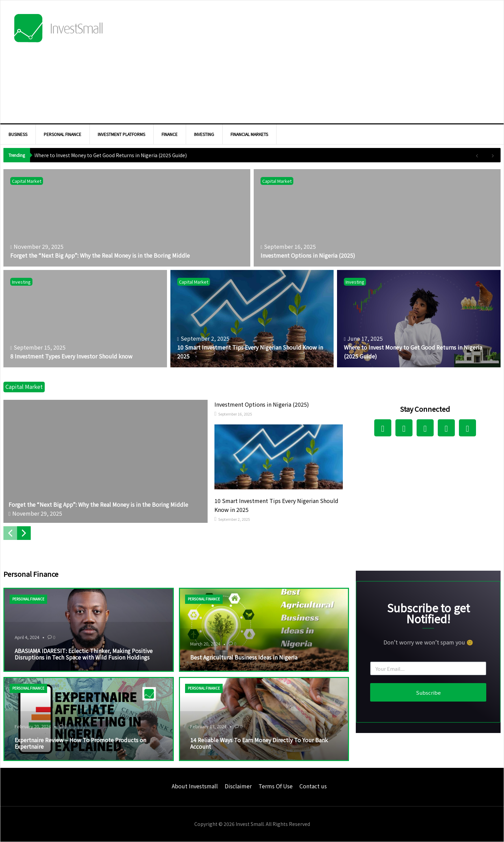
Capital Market (27, 181)
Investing (21, 282)
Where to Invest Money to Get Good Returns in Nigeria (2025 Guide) (110, 155)
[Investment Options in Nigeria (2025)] (377, 218)
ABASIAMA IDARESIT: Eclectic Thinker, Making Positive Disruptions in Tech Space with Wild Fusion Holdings (84, 654)
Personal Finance (28, 599)
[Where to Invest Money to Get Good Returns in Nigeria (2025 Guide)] (419, 319)
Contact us (313, 786)
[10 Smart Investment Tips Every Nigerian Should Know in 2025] (252, 319)
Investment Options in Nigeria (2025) (262, 404)
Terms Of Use (276, 786)
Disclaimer (238, 786)
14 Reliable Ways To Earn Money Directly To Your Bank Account (259, 743)
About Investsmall (195, 786)
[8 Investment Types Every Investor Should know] (85, 319)
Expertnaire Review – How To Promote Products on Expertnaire (80, 743)
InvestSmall (58, 29)
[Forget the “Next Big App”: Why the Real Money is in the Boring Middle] (127, 218)
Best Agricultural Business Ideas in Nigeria (244, 657)
